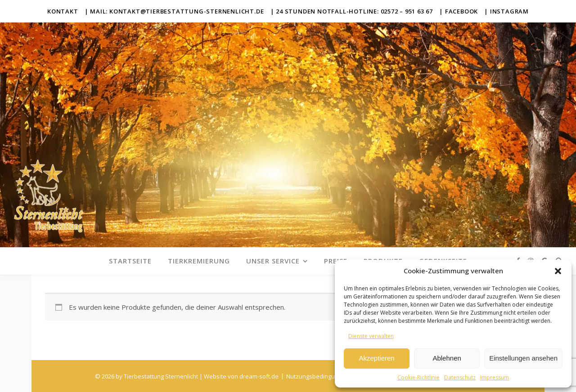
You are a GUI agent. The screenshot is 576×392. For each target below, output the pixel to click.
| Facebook (459, 11)
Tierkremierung (199, 261)
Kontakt (63, 11)
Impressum (495, 377)
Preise (336, 261)
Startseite (130, 261)
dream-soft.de (259, 376)
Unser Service (273, 261)
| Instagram (506, 11)
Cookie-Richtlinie (418, 377)
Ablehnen (447, 358)
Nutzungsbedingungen (317, 376)
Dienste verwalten (371, 336)
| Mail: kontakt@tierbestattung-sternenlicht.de (174, 11)
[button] (558, 271)
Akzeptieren (376, 358)
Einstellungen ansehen (523, 358)
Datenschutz (460, 377)
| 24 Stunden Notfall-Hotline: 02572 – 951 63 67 (352, 11)
